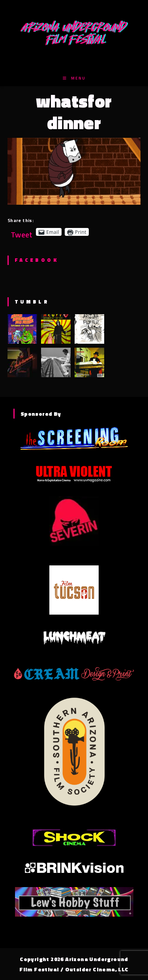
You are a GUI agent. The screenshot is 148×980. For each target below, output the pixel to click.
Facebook (37, 260)
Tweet (22, 232)
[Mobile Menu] (74, 78)
